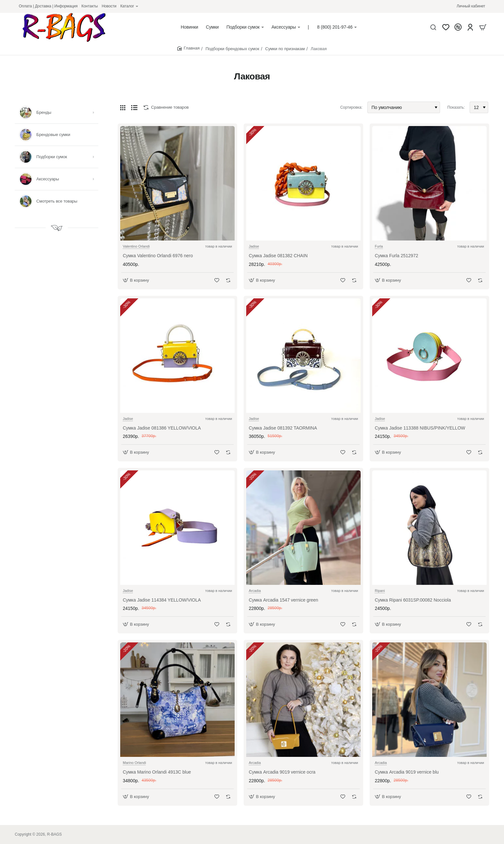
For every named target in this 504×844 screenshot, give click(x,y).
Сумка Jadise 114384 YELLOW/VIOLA (162, 600)
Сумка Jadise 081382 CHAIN (278, 256)
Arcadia (255, 591)
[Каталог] (129, 6)
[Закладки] (446, 27)
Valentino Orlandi (136, 246)
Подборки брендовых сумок (232, 49)
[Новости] (109, 6)
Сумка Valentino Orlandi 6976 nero (158, 256)
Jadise (254, 246)
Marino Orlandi (134, 763)
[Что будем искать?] (433, 27)
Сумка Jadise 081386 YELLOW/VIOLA (162, 428)
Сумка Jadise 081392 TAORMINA (283, 428)
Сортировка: (351, 107)
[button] (137, 280)
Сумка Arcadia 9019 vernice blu (407, 772)
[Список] (134, 107)
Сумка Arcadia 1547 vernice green (283, 600)
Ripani (380, 591)
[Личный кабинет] (471, 6)
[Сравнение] (458, 27)
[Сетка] (123, 107)
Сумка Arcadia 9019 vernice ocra (282, 772)
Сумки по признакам (285, 49)
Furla (379, 246)
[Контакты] (90, 6)
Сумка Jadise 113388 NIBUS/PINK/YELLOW (420, 428)
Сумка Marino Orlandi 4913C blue (157, 772)
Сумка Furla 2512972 (396, 256)
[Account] (470, 27)
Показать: (456, 107)
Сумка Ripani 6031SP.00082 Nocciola (413, 600)
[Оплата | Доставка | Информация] (48, 6)
